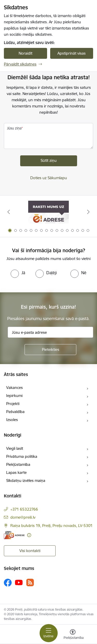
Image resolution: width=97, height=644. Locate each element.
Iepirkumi (14, 396)
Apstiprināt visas (72, 53)
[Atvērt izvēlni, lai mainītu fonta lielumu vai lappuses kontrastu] (73, 635)
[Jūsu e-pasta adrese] (50, 332)
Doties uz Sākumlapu (49, 178)
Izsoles (12, 420)
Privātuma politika (22, 456)
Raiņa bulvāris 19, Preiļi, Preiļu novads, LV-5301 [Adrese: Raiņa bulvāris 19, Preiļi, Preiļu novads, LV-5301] (51, 526)
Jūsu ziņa (14, 128)
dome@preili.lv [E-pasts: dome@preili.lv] (23, 517)
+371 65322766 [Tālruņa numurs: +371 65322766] (24, 509)
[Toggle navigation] (49, 633)
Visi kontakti (30, 551)
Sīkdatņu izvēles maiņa (26, 480)
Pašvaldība (15, 412)
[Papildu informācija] (29, 535)
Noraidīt (25, 53)
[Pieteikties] (50, 350)
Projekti (13, 404)
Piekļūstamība (18, 464)
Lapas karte (16, 472)
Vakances (14, 388)
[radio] (18, 273)
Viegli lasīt (15, 448)
